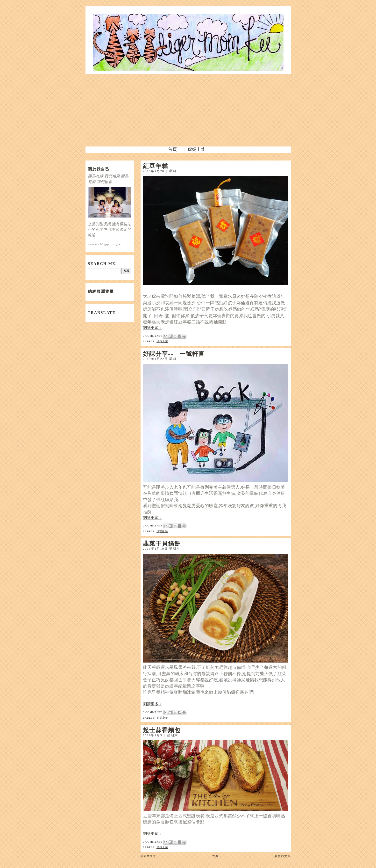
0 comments (153, 336)
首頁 (172, 149)
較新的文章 (149, 856)
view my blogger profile (104, 244)
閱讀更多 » (152, 328)
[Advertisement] (188, 110)
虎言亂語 (162, 531)
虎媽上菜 (196, 149)
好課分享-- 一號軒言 (174, 354)
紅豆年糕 (156, 166)
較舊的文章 (283, 856)
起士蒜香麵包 (162, 730)
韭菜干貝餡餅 (162, 543)
